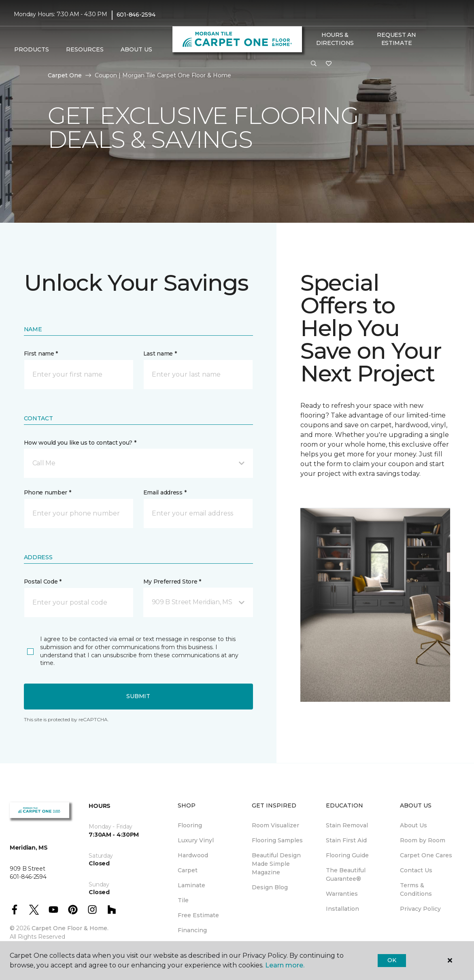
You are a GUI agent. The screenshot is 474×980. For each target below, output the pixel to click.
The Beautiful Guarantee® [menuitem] (346, 875)
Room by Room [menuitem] (423, 840)
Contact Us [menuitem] (416, 870)
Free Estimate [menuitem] (198, 915)
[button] (314, 64)
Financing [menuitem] (192, 930)
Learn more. (285, 965)
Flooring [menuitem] (190, 825)
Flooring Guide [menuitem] (347, 855)
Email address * (165, 492)
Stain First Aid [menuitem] (346, 840)
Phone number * (48, 492)
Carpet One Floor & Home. (70, 928)
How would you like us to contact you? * (80, 443)
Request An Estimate (396, 39)
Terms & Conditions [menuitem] (416, 889)
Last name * (160, 354)
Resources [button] (85, 49)
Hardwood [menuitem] (193, 855)
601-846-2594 (136, 15)
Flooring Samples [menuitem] (277, 840)
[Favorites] (329, 64)
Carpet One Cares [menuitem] (426, 855)
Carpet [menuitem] (188, 870)
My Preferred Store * (172, 582)
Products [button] (32, 49)
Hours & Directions (335, 39)
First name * (41, 354)
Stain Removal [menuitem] (347, 825)
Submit (138, 696)
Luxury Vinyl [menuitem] (196, 840)
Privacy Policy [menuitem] (420, 909)
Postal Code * (43, 582)
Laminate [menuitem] (191, 885)
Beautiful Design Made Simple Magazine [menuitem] (276, 864)
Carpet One (65, 75)
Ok (392, 960)
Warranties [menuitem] (342, 894)
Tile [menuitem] (183, 900)
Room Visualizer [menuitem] (275, 825)
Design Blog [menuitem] (270, 887)
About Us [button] (136, 49)
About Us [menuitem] (413, 825)
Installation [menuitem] (342, 909)
